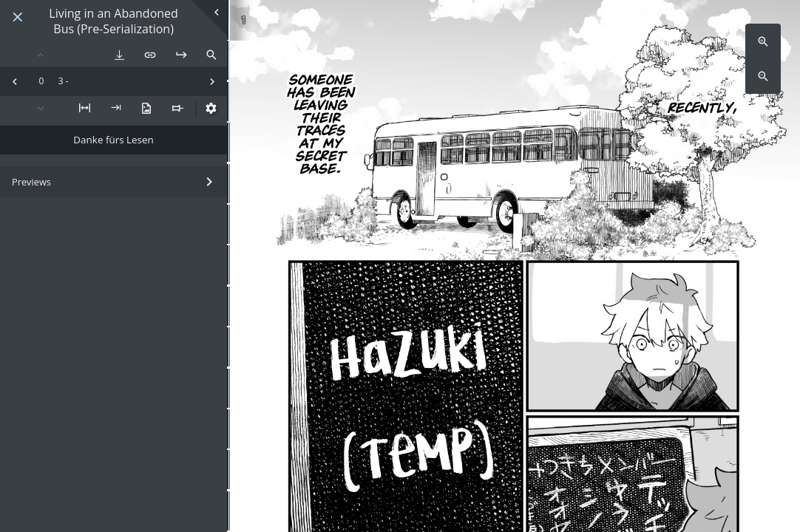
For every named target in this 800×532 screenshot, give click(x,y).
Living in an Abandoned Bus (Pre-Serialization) (113, 21)
